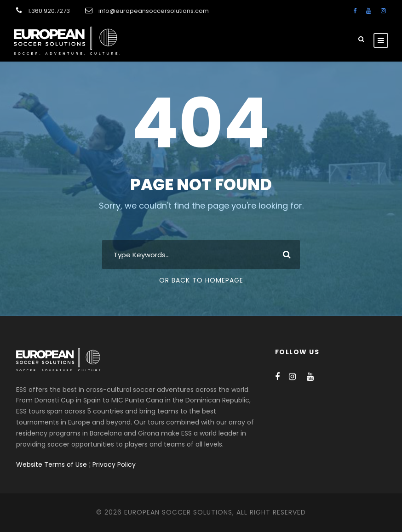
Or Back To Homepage (201, 280)
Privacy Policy (114, 464)
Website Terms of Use (52, 464)
